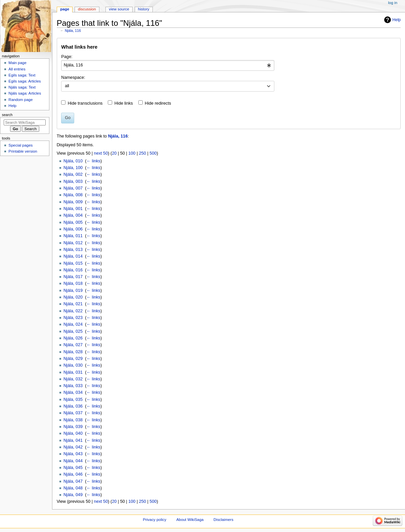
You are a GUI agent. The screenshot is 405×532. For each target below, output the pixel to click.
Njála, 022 (73, 311)
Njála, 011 (73, 236)
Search (7, 115)
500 (153, 153)
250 (143, 153)
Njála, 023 (73, 318)
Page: (67, 57)
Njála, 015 (73, 263)
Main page (17, 63)
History (144, 9)
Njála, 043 (73, 454)
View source (119, 9)
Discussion (87, 9)
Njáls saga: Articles (25, 93)
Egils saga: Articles (25, 81)
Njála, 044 (73, 461)
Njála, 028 (73, 352)
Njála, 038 (73, 420)
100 (132, 153)
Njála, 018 (73, 283)
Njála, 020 (73, 297)
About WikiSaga (190, 520)
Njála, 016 (73, 270)
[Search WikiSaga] (25, 122)
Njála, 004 (73, 215)
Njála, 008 (73, 195)
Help (397, 20)
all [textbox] (67, 86)
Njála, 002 (73, 174)
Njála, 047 (73, 481)
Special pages (20, 145)
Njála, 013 (73, 250)
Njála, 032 (73, 379)
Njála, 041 (73, 440)
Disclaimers (223, 520)
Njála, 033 (73, 386)
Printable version (23, 151)
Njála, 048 (73, 488)
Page (65, 9)
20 (114, 153)
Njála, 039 (73, 427)
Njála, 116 (73, 31)
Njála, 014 (73, 256)
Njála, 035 (73, 400)
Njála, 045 (73, 468)
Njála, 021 (73, 304)
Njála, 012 (73, 243)
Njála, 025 (73, 331)
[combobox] (168, 65)
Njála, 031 (73, 372)
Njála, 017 (73, 277)
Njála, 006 (73, 229)
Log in (393, 3)
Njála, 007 (73, 188)
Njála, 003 (73, 181)
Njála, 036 (73, 406)
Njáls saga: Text (22, 87)
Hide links (124, 103)
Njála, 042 (73, 447)
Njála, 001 (73, 209)
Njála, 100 (73, 168)
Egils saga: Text (22, 75)
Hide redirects (158, 103)
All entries (17, 69)
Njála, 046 (73, 474)
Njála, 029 (73, 359)
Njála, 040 (73, 433)
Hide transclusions (85, 103)
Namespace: (73, 77)
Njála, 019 (73, 290)
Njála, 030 (73, 365)
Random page (20, 100)
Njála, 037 (73, 413)
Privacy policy (154, 520)
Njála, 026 (73, 338)
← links (93, 161)
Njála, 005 (73, 222)
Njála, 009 (73, 202)
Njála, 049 (73, 495)
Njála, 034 (73, 392)
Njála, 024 (73, 324)
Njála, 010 (73, 161)
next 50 (101, 153)
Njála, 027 (73, 345)
